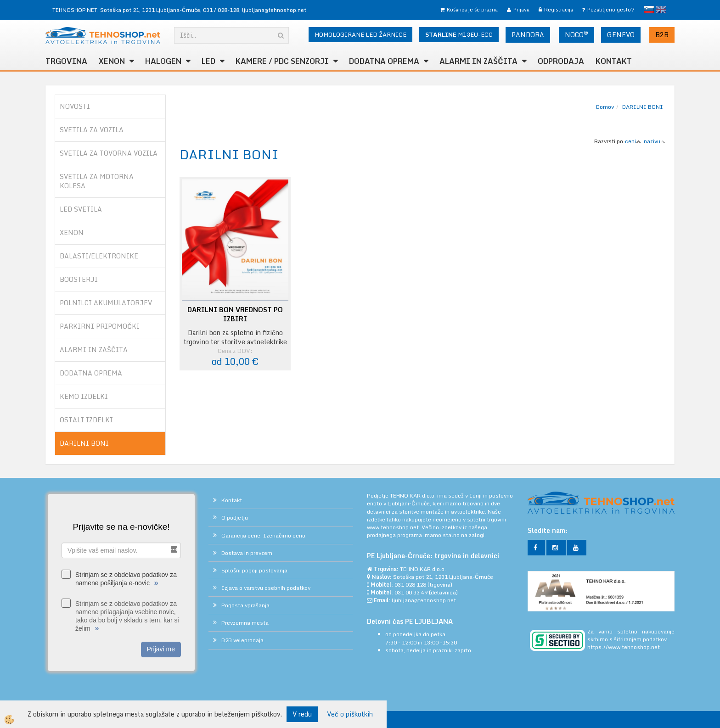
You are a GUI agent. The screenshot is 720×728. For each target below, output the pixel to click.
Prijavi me (161, 649)
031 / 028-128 (221, 10)
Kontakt (614, 61)
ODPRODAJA (561, 61)
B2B (662, 35)
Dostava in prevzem (247, 553)
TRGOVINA (66, 61)
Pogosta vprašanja (245, 605)
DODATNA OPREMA (384, 61)
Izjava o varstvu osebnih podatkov (266, 588)
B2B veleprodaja (242, 640)
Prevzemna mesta (245, 623)
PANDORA (528, 35)
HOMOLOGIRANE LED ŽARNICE (360, 34)
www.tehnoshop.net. (394, 527)
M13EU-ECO (459, 34)
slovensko (649, 10)
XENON (112, 61)
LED (208, 61)
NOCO (577, 34)
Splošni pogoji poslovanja (254, 570)
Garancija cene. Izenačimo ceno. (264, 535)
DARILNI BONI (643, 107)
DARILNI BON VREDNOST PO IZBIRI (235, 314)
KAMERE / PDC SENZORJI (282, 61)
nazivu (655, 141)
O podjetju (235, 518)
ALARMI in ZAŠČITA (478, 61)
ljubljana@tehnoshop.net (274, 10)
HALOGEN (163, 61)
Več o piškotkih (350, 714)
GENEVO (621, 35)
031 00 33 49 (411, 592)
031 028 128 (410, 585)
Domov (605, 107)
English (661, 10)
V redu (302, 714)
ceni (633, 141)
